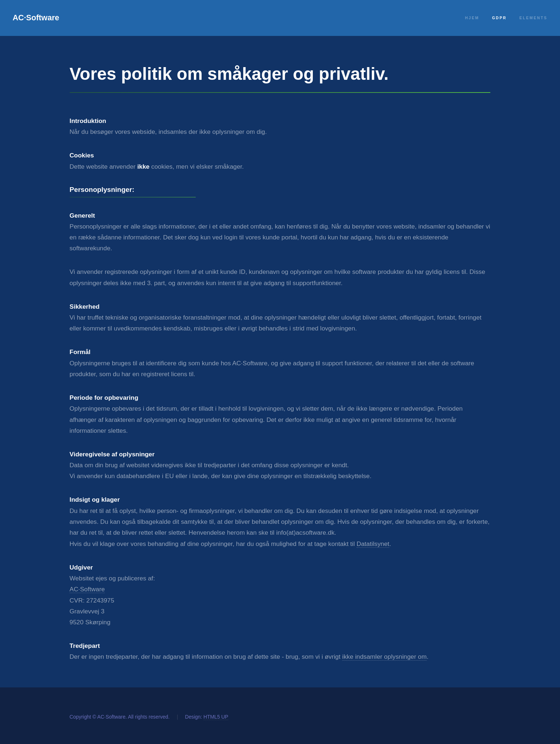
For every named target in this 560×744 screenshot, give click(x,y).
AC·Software (36, 18)
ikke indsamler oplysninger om (384, 657)
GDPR (499, 18)
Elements (533, 18)
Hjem (472, 18)
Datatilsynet (373, 544)
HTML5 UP (216, 717)
